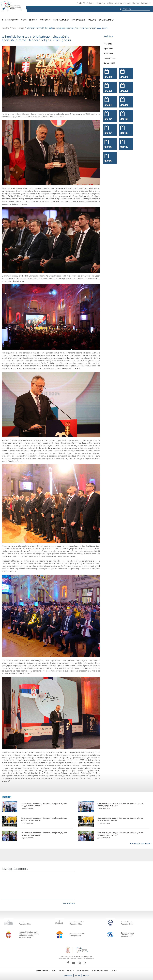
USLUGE (114, 970)
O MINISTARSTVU (43, 970)
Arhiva (110, 3)
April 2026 (108, 49)
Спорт (21, 28)
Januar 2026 (109, 63)
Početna (90, 3)
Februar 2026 (110, 58)
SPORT (61, 970)
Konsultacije (79, 20)
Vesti (24, 20)
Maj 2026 (108, 44)
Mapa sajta (101, 3)
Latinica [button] (145, 3)
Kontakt (136, 3)
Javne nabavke (60, 20)
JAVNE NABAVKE (83, 970)
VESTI (54, 970)
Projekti (44, 20)
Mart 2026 (108, 53)
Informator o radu (123, 3)
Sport (32, 20)
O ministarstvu (9, 20)
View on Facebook (69, 903)
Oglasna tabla (106, 20)
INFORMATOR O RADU (100, 970)
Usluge (92, 20)
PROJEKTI (70, 970)
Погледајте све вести (141, 843)
